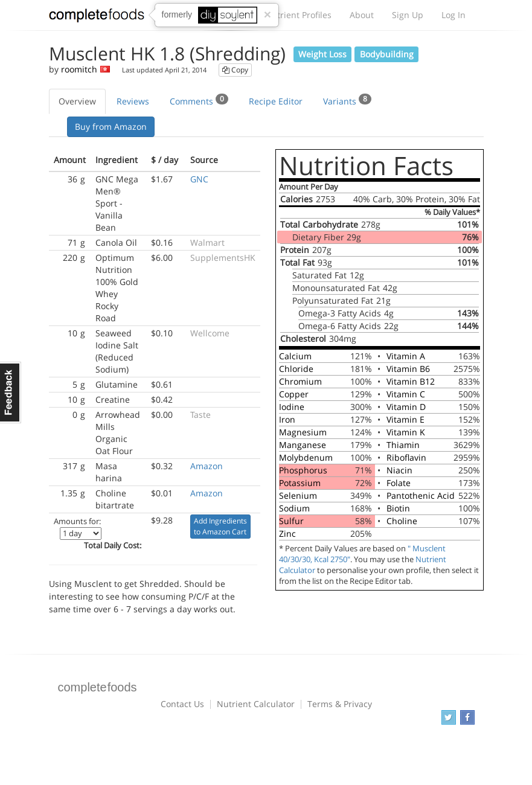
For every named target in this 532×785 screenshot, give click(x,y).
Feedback (11, 392)
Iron (287, 419)
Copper (294, 394)
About (362, 15)
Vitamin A (406, 356)
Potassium (300, 483)
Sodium (294, 508)
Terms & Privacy (340, 704)
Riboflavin (406, 457)
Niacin (399, 470)
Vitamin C (406, 394)
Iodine (292, 407)
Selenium (298, 495)
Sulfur (291, 521)
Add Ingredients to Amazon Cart (220, 526)
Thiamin (403, 445)
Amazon (207, 466)
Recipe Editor (276, 101)
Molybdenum (306, 457)
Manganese (303, 445)
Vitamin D (406, 407)
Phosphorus (303, 470)
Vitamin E (405, 419)
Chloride (296, 369)
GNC (199, 179)
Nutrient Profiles (298, 15)
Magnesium (303, 432)
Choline (402, 521)
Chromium (300, 381)
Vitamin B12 (411, 381)
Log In (453, 15)
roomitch (79, 69)
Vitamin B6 (408, 369)
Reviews (133, 101)
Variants (347, 100)
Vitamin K (406, 432)
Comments (199, 100)
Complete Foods (97, 18)
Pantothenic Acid (421, 495)
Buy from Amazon (111, 127)
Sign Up (408, 15)
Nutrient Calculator (256, 704)
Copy (235, 70)
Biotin (398, 508)
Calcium (295, 356)
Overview (77, 101)
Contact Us (182, 704)
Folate (399, 483)
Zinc (287, 533)
